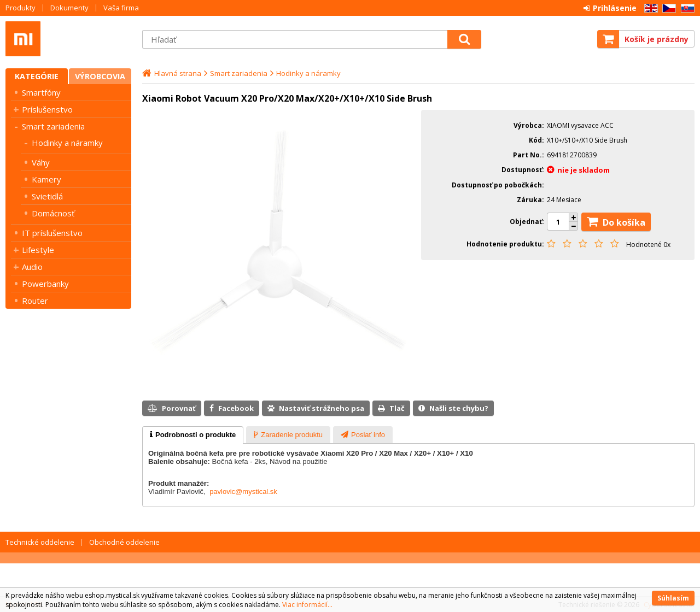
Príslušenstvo (47, 109)
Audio (32, 267)
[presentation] (193, 435)
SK (686, 8)
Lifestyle (38, 250)
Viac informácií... (307, 605)
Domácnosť (53, 213)
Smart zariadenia (53, 126)
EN (649, 8)
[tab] (193, 435)
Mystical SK (68, 39)
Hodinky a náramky (67, 143)
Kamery (46, 179)
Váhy (41, 162)
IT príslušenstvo (52, 233)
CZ (667, 8)
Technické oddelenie (40, 542)
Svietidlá (47, 196)
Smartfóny (41, 92)
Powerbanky (45, 284)
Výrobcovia (100, 76)
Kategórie (37, 76)
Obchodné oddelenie (124, 542)
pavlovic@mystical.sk (243, 492)
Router (35, 301)
